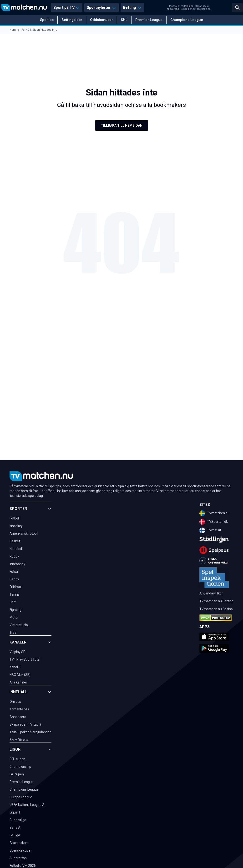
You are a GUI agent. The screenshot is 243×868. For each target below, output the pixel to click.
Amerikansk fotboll (24, 534)
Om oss (15, 702)
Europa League (21, 797)
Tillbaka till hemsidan (122, 125)
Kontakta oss (19, 709)
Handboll (16, 549)
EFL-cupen (17, 759)
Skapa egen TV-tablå (25, 724)
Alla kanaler (18, 682)
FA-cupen (17, 774)
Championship (20, 767)
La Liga (15, 835)
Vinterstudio (19, 625)
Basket (15, 541)
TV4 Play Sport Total (25, 659)
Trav (13, 633)
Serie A (15, 828)
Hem (13, 30)
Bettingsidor (72, 20)
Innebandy (17, 564)
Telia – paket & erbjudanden (30, 732)
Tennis (15, 594)
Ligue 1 (15, 812)
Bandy (14, 579)
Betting (129, 7)
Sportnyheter (99, 7)
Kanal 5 (15, 667)
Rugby (14, 556)
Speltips (47, 20)
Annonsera (18, 717)
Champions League (187, 20)
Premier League (149, 20)
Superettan (18, 858)
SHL (124, 20)
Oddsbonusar (101, 20)
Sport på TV (64, 7)
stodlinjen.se (188, 9)
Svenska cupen (21, 850)
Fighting (15, 610)
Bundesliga (18, 820)
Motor (14, 617)
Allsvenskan (19, 843)
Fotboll (15, 518)
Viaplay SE (17, 652)
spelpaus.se (203, 9)
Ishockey (16, 526)
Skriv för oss (19, 740)
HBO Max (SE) (20, 675)
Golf (13, 602)
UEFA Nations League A (27, 805)
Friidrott (15, 587)
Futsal (14, 572)
